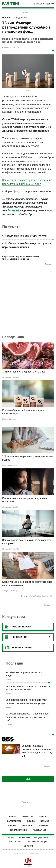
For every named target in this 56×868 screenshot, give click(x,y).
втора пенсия (8, 257)
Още (28, 779)
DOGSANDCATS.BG (18, 830)
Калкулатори (14, 617)
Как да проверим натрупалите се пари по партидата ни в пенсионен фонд (27, 182)
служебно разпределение (28, 257)
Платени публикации (37, 842)
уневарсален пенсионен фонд (15, 259)
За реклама (24, 837)
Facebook (13, 210)
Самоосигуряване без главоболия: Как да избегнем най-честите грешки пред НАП (27, 717)
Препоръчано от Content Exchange (37, 596)
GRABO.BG (44, 826)
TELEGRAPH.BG (39, 830)
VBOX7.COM (27, 817)
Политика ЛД (16, 842)
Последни (38, 4)
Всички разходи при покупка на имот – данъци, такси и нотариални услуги (28, 701)
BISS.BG (31, 821)
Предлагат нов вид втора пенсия (26, 236)
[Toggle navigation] (50, 4)
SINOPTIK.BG (27, 826)
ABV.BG (13, 817)
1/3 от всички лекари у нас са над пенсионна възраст (28, 458)
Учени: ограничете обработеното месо (24, 372)
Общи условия (41, 837)
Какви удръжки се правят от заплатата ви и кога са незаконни (27, 583)
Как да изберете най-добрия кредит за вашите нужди (24, 412)
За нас (11, 837)
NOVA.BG (45, 821)
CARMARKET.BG (14, 821)
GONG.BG (43, 817)
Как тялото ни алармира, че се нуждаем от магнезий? (26, 500)
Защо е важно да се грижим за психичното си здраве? (27, 542)
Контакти (28, 846)
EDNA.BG (12, 826)
